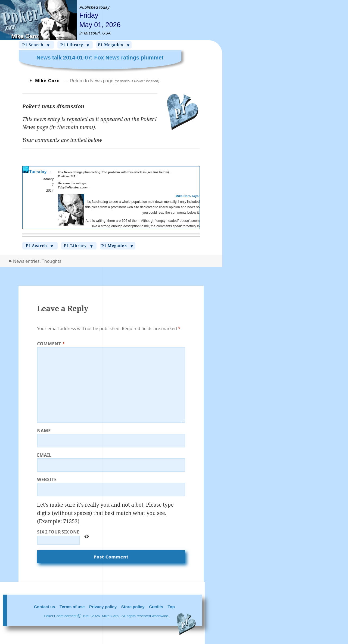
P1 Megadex (114, 45)
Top (171, 607)
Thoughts (52, 261)
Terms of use (72, 607)
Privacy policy (103, 607)
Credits (156, 607)
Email (44, 455)
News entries (26, 261)
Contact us (45, 607)
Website (47, 479)
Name (44, 431)
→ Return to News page (112, 81)
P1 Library (75, 45)
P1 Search (36, 45)
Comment (51, 344)
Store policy (133, 607)
